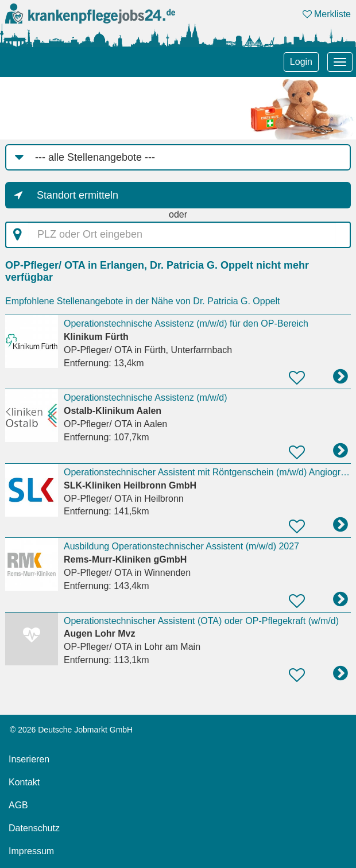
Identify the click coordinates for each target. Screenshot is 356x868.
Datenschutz (34, 828)
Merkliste (327, 14)
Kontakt (24, 782)
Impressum (31, 851)
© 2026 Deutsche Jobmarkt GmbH (71, 730)
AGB (18, 805)
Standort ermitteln (78, 195)
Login (301, 62)
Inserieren (29, 759)
